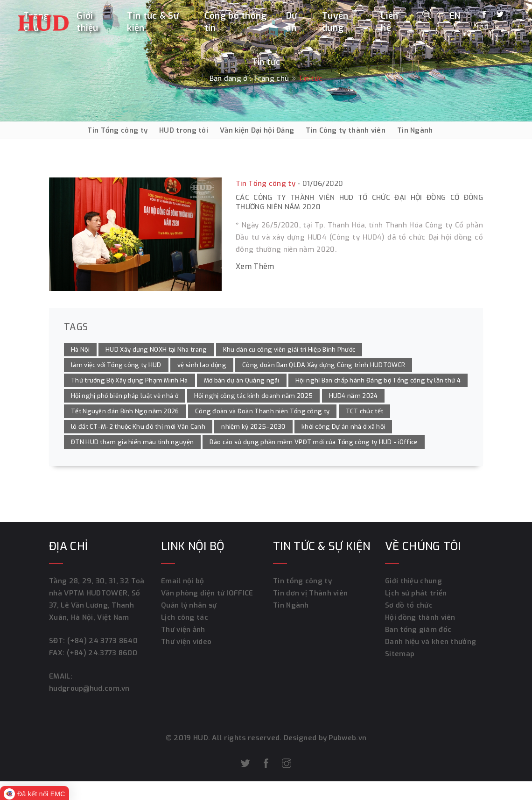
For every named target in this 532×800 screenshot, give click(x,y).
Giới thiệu (87, 22)
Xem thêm (255, 266)
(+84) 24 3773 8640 (102, 641)
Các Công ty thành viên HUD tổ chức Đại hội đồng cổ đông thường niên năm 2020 (359, 202)
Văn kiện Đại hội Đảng (257, 130)
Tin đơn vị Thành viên (310, 593)
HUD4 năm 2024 (353, 396)
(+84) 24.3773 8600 (102, 653)
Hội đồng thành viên (420, 617)
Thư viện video (186, 642)
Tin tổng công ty (302, 581)
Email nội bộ (183, 581)
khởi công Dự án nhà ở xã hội (343, 427)
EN (455, 16)
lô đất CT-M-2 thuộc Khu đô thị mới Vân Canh (138, 427)
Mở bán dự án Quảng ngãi (242, 380)
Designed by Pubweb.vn (324, 738)
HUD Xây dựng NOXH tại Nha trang (156, 350)
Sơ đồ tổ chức (409, 605)
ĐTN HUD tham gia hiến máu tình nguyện (132, 442)
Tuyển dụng (335, 22)
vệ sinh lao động (202, 365)
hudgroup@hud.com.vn (89, 688)
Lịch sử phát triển (416, 593)
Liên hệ (389, 22)
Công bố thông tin (236, 22)
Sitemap (400, 654)
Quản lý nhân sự (189, 605)
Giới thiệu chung (413, 581)
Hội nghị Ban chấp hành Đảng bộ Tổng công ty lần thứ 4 (378, 380)
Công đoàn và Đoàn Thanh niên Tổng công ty (262, 411)
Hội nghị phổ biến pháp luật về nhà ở (125, 396)
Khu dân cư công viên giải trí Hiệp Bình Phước (289, 350)
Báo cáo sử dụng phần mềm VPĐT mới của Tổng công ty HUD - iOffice (313, 442)
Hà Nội (80, 350)
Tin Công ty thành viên (346, 130)
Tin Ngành (415, 130)
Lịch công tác (185, 617)
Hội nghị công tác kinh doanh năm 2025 (253, 396)
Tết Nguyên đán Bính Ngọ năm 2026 (125, 411)
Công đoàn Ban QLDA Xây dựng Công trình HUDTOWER (324, 365)
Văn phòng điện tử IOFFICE (207, 593)
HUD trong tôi (184, 130)
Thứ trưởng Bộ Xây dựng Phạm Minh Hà (129, 380)
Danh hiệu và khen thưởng (430, 642)
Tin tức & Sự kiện (153, 22)
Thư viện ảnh (183, 630)
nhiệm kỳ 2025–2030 (253, 427)
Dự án (292, 22)
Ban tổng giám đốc (418, 630)
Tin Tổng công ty (117, 130)
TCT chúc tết (365, 411)
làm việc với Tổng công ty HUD (116, 365)
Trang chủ (271, 78)
